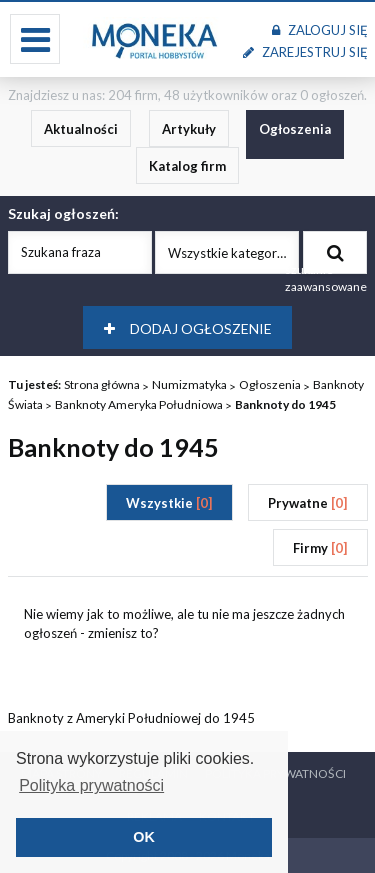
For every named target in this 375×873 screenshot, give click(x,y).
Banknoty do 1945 (285, 404)
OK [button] (144, 837)
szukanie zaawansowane (326, 278)
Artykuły (189, 129)
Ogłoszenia (295, 129)
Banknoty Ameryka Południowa (139, 404)
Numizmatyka (189, 384)
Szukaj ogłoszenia (335, 253)
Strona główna (102, 384)
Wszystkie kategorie (227, 253)
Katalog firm (187, 166)
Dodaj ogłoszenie (188, 328)
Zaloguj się (319, 30)
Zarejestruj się (305, 52)
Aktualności (81, 129)
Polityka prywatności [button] (91, 785)
